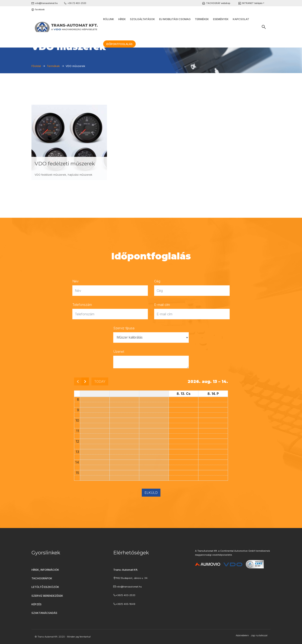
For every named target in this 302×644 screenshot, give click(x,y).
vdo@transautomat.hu (46, 3)
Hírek (122, 19)
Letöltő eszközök (45, 587)
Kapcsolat (241, 19)
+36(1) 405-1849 (126, 604)
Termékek (202, 19)
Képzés (36, 604)
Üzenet (119, 352)
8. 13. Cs (184, 394)
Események (221, 19)
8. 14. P (213, 394)
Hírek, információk (45, 570)
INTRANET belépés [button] (252, 3)
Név (75, 281)
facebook (40, 9)
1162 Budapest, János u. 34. (132, 578)
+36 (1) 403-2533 (77, 3)
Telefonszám (82, 305)
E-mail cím (162, 305)
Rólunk (109, 19)
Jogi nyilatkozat (259, 635)
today (100, 381)
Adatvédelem (242, 635)
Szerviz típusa (124, 328)
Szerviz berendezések (47, 596)
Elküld (151, 493)
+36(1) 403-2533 (126, 595)
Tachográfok (42, 578)
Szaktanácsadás (44, 613)
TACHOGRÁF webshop (218, 3)
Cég (157, 281)
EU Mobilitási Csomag (175, 19)
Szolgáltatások (143, 19)
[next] (85, 381)
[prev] (78, 381)
